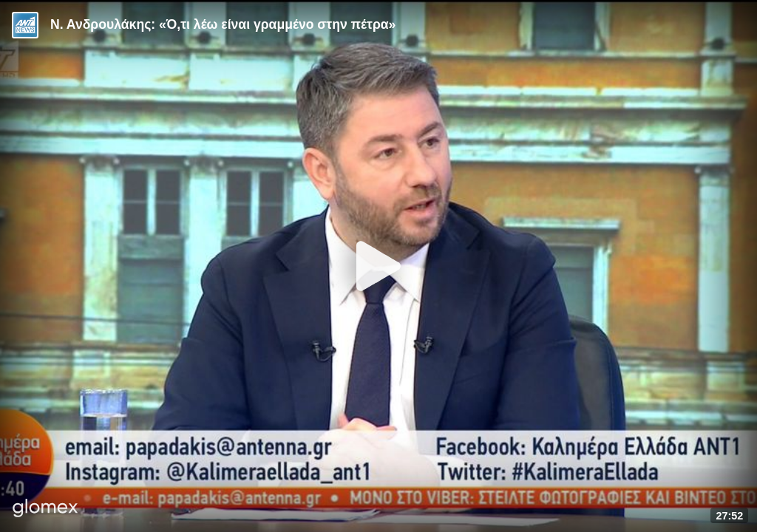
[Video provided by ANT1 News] (25, 25)
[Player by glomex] (45, 509)
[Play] (378, 266)
